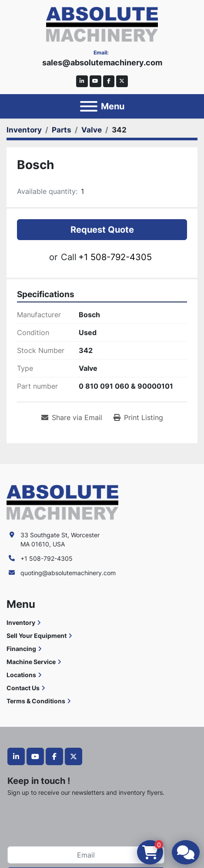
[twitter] (122, 81)
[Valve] (92, 130)
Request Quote (102, 230)
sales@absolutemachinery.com (102, 63)
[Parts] (62, 130)
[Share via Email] (72, 417)
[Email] (86, 855)
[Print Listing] (138, 417)
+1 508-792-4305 (115, 257)
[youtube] (95, 81)
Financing (21, 649)
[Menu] (89, 106)
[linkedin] (82, 81)
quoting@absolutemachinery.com (68, 573)
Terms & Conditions (36, 701)
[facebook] (109, 81)
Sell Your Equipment (37, 636)
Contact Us (23, 688)
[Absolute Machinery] (62, 502)
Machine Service (31, 662)
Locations (21, 675)
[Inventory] (24, 130)
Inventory (21, 622)
